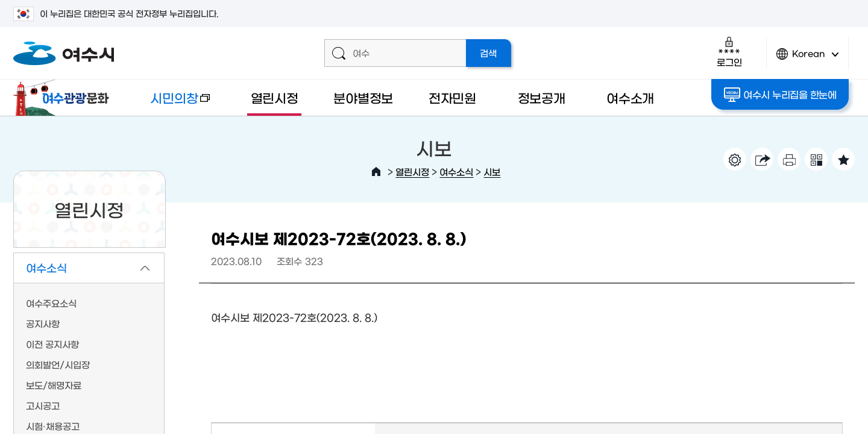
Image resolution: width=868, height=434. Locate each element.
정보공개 (542, 97)
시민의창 (171, 103)
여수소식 (456, 171)
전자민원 (452, 97)
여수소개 (630, 97)
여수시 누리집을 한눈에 (780, 95)
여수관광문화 (64, 98)
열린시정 (275, 97)
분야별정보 (363, 97)
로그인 (729, 52)
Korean (808, 59)
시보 (492, 171)
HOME (376, 172)
